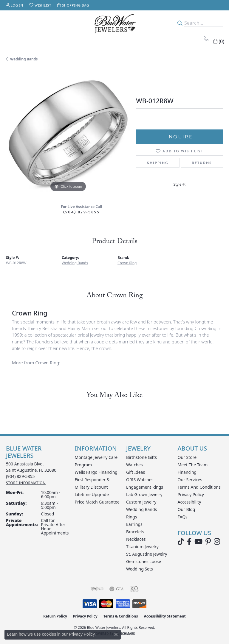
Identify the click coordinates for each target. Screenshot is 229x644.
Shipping (158, 163)
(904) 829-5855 (81, 212)
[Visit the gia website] (117, 589)
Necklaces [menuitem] (136, 539)
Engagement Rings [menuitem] (145, 487)
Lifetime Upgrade (92, 494)
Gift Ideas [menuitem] (136, 472)
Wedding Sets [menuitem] (140, 569)
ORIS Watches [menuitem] (140, 480)
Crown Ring (127, 263)
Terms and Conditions (199, 487)
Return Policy (55, 616)
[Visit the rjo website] (134, 589)
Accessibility (189, 502)
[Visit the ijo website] (97, 589)
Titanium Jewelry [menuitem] (142, 547)
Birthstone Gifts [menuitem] (141, 457)
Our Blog (187, 509)
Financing (187, 472)
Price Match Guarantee (97, 502)
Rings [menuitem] (131, 517)
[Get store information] (26, 483)
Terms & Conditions (121, 616)
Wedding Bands (24, 59)
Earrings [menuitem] (134, 524)
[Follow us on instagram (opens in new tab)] (217, 542)
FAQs (183, 517)
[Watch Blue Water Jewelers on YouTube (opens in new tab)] (198, 542)
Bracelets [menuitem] (135, 532)
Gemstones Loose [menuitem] (144, 561)
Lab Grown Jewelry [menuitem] (144, 494)
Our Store (187, 457)
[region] (68, 132)
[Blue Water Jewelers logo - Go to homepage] (114, 23)
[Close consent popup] (116, 634)
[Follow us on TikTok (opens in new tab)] (181, 542)
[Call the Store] (20, 476)
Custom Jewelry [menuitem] (141, 502)
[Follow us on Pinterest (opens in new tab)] (208, 542)
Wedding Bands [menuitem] (141, 509)
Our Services (190, 480)
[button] (15, 5)
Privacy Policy (191, 494)
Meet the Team (193, 465)
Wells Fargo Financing (96, 472)
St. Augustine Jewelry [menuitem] (147, 554)
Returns (202, 163)
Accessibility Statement (165, 616)
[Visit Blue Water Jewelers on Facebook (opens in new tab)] (189, 542)
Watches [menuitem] (134, 465)
